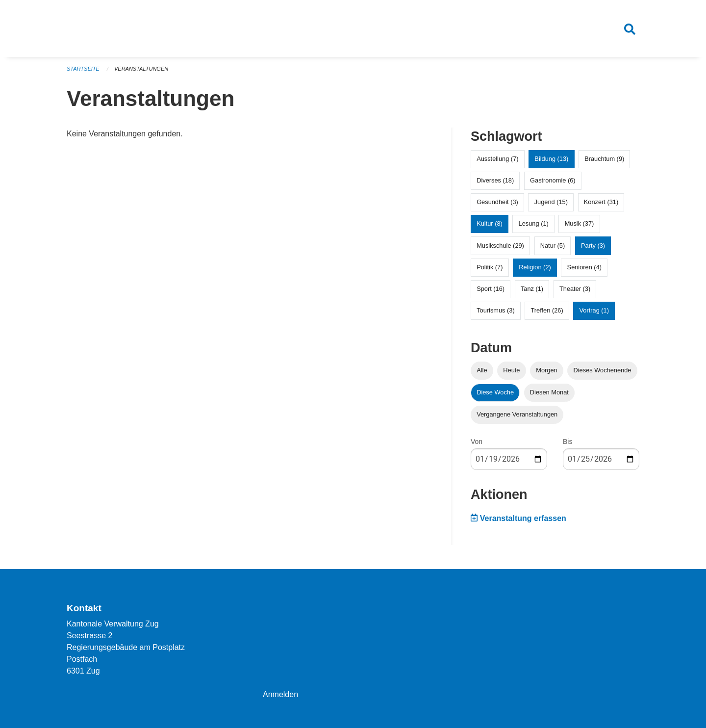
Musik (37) (580, 223)
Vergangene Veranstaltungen (517, 414)
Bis (567, 442)
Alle (482, 370)
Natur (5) (553, 246)
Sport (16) (491, 289)
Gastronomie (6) (553, 180)
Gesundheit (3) (497, 202)
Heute (511, 370)
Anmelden (280, 694)
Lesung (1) (534, 223)
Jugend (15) (551, 202)
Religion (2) (535, 267)
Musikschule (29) (500, 246)
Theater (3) (575, 289)
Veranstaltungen (141, 69)
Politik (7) (490, 267)
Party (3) (593, 246)
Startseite (83, 69)
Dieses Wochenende (603, 370)
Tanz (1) (532, 289)
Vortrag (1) (594, 310)
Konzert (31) (601, 202)
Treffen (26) (547, 310)
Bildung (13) (551, 159)
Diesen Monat (549, 392)
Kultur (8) (490, 223)
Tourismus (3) (496, 310)
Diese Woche (495, 392)
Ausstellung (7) (497, 159)
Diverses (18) (495, 180)
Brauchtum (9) (604, 159)
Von (477, 442)
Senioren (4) (584, 267)
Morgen (546, 370)
